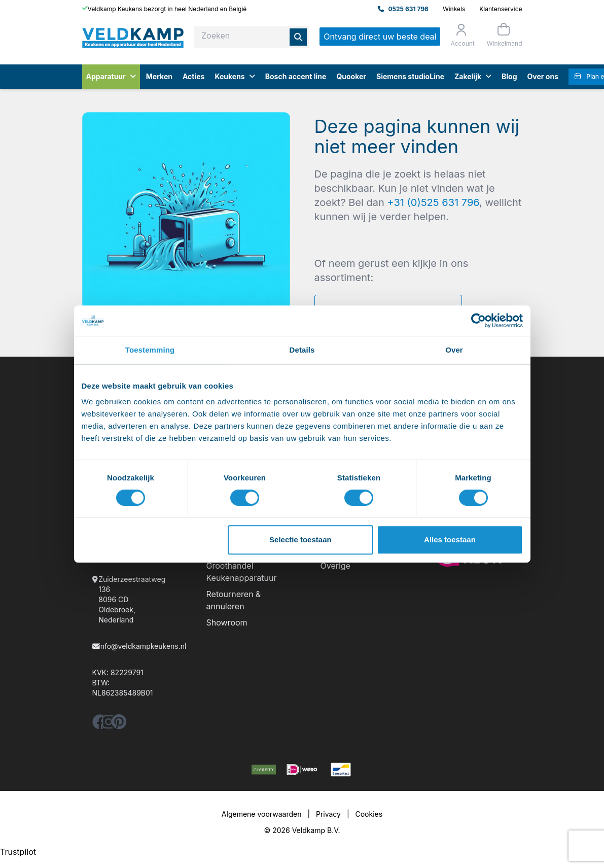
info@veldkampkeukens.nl (142, 646)
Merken (159, 76)
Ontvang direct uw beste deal (380, 37)
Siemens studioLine (410, 76)
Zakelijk (473, 76)
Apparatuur (111, 76)
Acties (193, 76)
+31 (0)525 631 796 (433, 202)
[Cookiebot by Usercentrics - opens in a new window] (478, 321)
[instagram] (109, 725)
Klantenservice (501, 9)
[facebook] (100, 725)
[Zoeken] (298, 37)
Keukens (235, 76)
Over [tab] (454, 350)
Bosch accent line (296, 76)
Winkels (454, 9)
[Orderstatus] (461, 35)
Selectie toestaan (300, 540)
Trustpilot (18, 852)
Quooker (351, 76)
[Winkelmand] (504, 35)
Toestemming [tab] (150, 350)
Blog (509, 76)
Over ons (543, 76)
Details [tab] (302, 350)
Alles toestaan (450, 540)
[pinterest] (119, 725)
